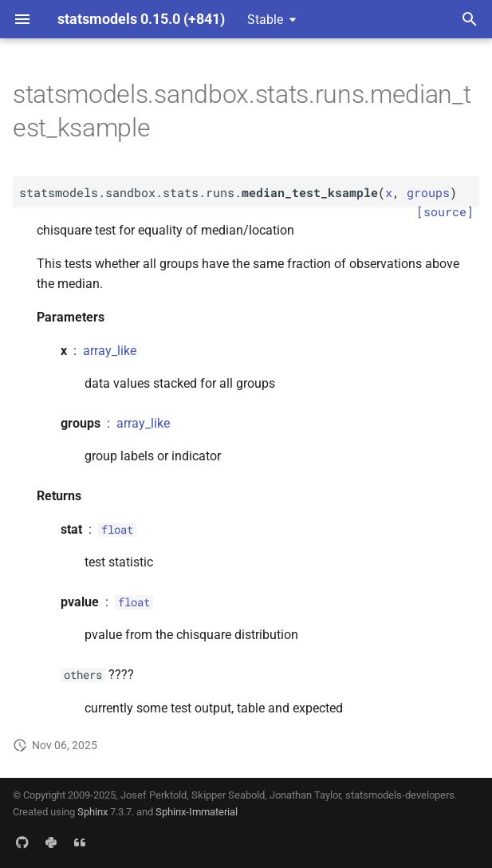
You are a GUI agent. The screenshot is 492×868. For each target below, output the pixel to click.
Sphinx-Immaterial (197, 812)
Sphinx (92, 812)
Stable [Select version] (265, 20)
